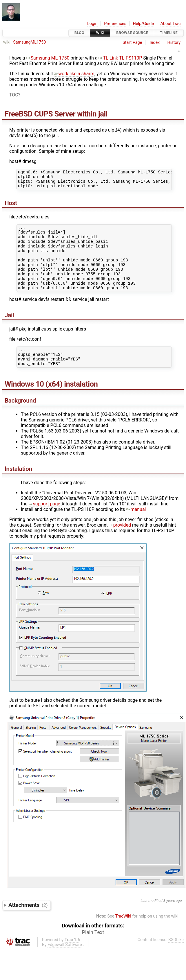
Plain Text (93, 952)
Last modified (152, 920)
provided (120, 544)
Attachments (28, 924)
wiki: (7, 42)
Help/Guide (143, 24)
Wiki (100, 33)
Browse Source (132, 33)
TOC (14, 95)
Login (92, 24)
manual (136, 528)
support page (44, 523)
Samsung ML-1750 (48, 58)
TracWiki (123, 935)
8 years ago (173, 920)
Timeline (169, 33)
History (174, 43)
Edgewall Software (65, 964)
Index (155, 43)
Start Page (132, 43)
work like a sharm (74, 74)
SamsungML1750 (29, 42)
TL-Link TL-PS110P (120, 58)
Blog (79, 33)
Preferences (115, 24)
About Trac (171, 24)
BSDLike (176, 959)
